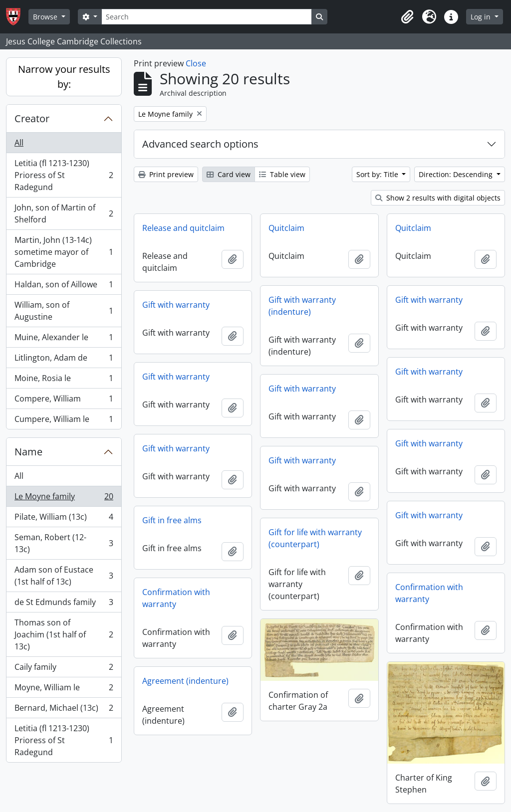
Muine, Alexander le (64, 339)
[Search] (207, 17)
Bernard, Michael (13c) (64, 710)
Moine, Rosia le (64, 380)
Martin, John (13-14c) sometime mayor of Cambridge (64, 252)
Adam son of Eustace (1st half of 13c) (64, 576)
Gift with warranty (429, 300)
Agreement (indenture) (185, 681)
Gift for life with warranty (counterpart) (315, 538)
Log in (482, 17)
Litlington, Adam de (64, 360)
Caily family (64, 669)
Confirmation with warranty (429, 593)
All (19, 143)
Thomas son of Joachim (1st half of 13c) (64, 634)
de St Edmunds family (64, 604)
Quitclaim (286, 228)
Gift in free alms (172, 520)
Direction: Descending (457, 174)
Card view (229, 174)
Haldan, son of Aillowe (64, 287)
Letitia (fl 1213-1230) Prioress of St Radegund (64, 175)
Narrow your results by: (64, 77)
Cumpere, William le (64, 421)
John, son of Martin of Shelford (64, 213)
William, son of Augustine (64, 311)
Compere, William (64, 401)
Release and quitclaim (183, 228)
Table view (282, 174)
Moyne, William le (64, 690)
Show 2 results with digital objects (438, 198)
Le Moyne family (64, 499)
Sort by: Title (378, 174)
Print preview (166, 174)
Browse (46, 17)
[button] (407, 17)
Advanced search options (200, 144)
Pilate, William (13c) (64, 519)
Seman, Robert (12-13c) (64, 543)
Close (196, 63)
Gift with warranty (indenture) (302, 306)
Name (28, 452)
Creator (32, 118)
